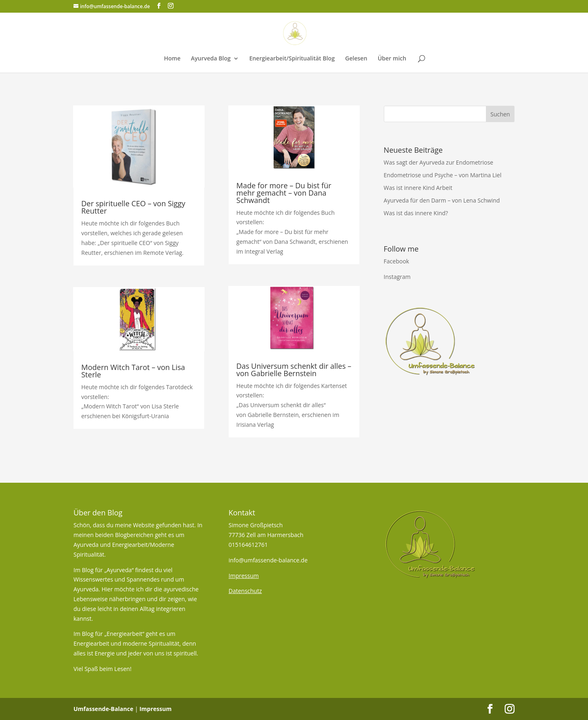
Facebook (396, 261)
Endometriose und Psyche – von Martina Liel (443, 175)
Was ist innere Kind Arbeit (418, 188)
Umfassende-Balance (104, 709)
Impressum (155, 709)
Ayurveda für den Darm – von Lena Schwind (442, 200)
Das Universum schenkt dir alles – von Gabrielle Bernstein (294, 370)
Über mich (392, 59)
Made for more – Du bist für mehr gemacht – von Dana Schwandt (284, 193)
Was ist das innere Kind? (416, 213)
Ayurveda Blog (211, 59)
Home (172, 59)
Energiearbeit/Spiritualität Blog (292, 59)
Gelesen (356, 59)
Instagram (397, 277)
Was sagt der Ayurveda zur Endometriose (439, 162)
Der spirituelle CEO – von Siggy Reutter (133, 207)
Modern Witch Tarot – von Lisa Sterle (133, 371)
